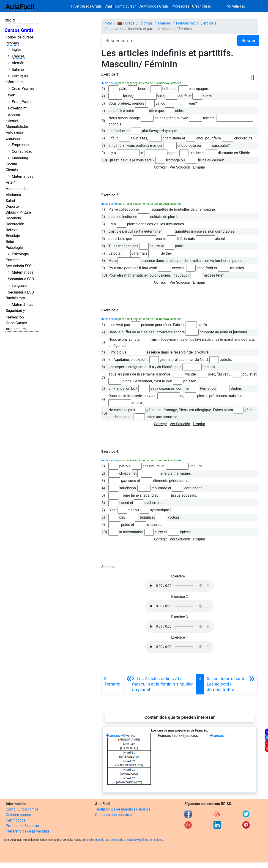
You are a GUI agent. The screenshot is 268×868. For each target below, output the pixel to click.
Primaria (13, 260)
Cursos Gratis (19, 30)
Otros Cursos (16, 323)
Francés (18, 56)
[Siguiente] (231, 684)
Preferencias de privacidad (27, 831)
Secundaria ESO (19, 266)
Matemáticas (22, 176)
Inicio (10, 20)
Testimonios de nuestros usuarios (123, 809)
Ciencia (12, 170)
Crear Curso (202, 6)
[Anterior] (160, 684)
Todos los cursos (20, 37)
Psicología (14, 248)
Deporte (12, 206)
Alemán (18, 63)
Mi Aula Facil (237, 6)
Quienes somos (18, 815)
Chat (108, 6)
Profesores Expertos (22, 826)
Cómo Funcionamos (22, 809)
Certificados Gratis (154, 6)
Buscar (248, 41)
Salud (10, 201)
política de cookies (151, 840)
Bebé (10, 242)
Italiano (18, 69)
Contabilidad (22, 151)
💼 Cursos (126, 23)
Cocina (11, 164)
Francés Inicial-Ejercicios (196, 23)
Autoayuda (14, 132)
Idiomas (12, 43)
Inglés (17, 50)
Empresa (13, 138)
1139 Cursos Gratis (87, 6)
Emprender (21, 145)
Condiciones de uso (97, 840)
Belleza (12, 230)
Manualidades (17, 127)
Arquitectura (16, 329)
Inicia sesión (109, 83)
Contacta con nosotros (114, 815)
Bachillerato (15, 298)
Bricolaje (13, 236)
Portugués (20, 76)
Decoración (15, 224)
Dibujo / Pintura (18, 212)
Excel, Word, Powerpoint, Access (20, 108)
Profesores (180, 6)
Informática (15, 82)
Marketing (20, 158)
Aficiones (13, 195)
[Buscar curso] (166, 41)
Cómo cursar (125, 6)
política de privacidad (124, 840)
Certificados (16, 820)
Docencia (13, 218)
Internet (12, 121)
